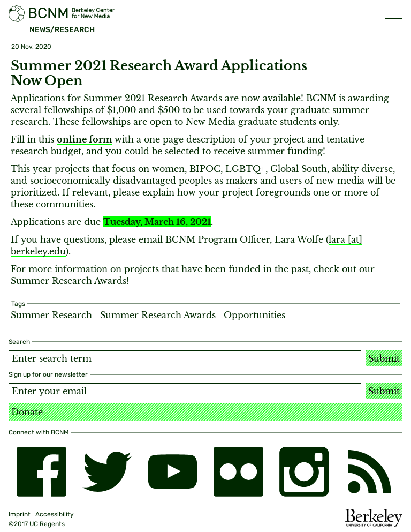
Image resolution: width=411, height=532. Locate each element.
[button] (394, 13)
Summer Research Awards (68, 281)
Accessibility (55, 514)
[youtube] (173, 472)
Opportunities (254, 315)
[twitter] (107, 472)
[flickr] (238, 472)
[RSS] (370, 472)
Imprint (20, 514)
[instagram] (304, 472)
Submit (384, 358)
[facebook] (41, 472)
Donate (27, 412)
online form (85, 139)
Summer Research (51, 315)
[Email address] (185, 391)
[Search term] (185, 358)
